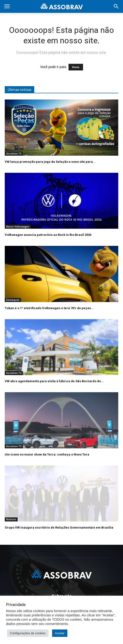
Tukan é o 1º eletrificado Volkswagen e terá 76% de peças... (49, 308)
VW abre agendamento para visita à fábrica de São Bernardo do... (54, 381)
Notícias (11, 519)
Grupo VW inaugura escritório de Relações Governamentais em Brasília (59, 528)
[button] (116, 6)
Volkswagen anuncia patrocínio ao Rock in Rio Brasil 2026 (48, 235)
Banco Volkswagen (18, 227)
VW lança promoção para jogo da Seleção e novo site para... (50, 162)
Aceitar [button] (60, 633)
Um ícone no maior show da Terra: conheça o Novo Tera (47, 454)
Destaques (13, 300)
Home (76, 67)
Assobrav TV (14, 154)
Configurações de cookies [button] (28, 633)
